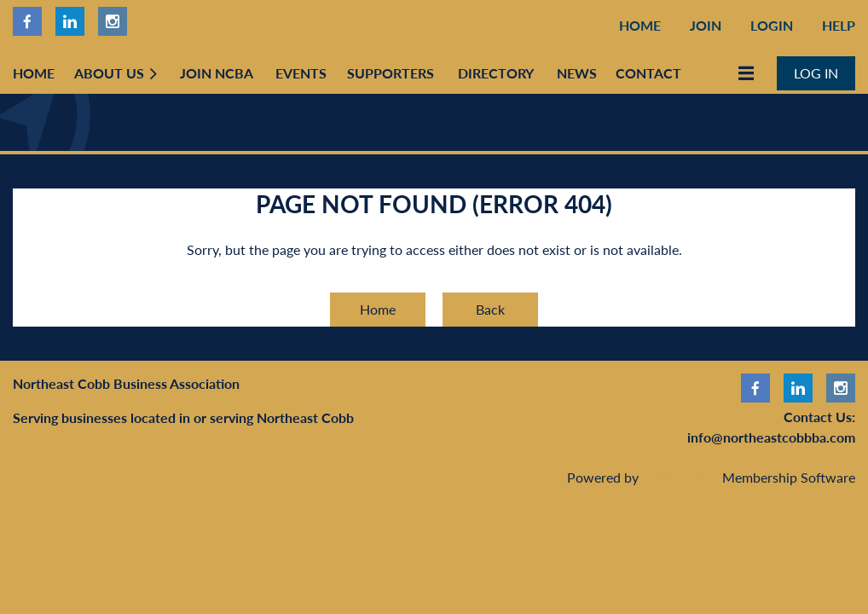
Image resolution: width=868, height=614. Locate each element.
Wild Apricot (680, 477)
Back (490, 309)
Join (706, 25)
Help (839, 25)
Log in (816, 73)
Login (772, 25)
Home (640, 25)
